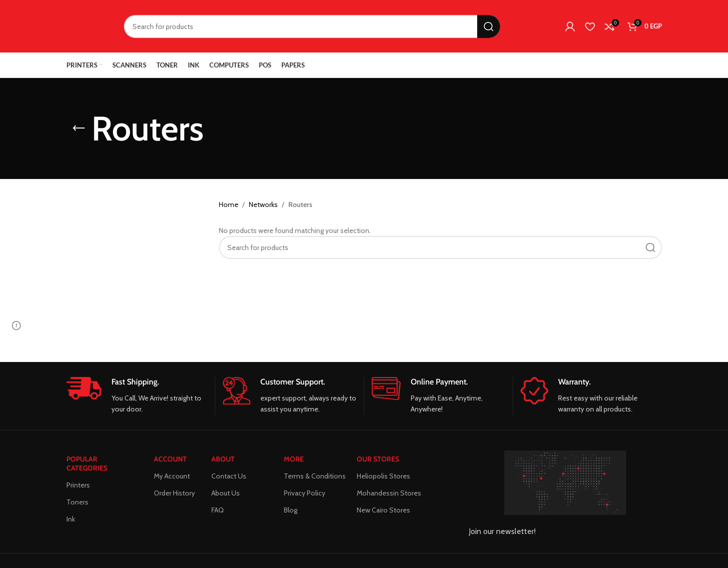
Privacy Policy (305, 493)
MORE (294, 459)
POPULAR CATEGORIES (87, 463)
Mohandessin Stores (389, 493)
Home (229, 204)
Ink (71, 519)
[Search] (312, 26)
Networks (263, 204)
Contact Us (229, 476)
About (223, 459)
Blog (291, 510)
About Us (226, 493)
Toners (77, 502)
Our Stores (378, 459)
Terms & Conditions (315, 476)
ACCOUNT (170, 459)
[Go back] (79, 128)
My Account (172, 476)
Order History (174, 493)
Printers (78, 485)
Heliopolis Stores (383, 476)
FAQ (218, 510)
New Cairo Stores (383, 510)
